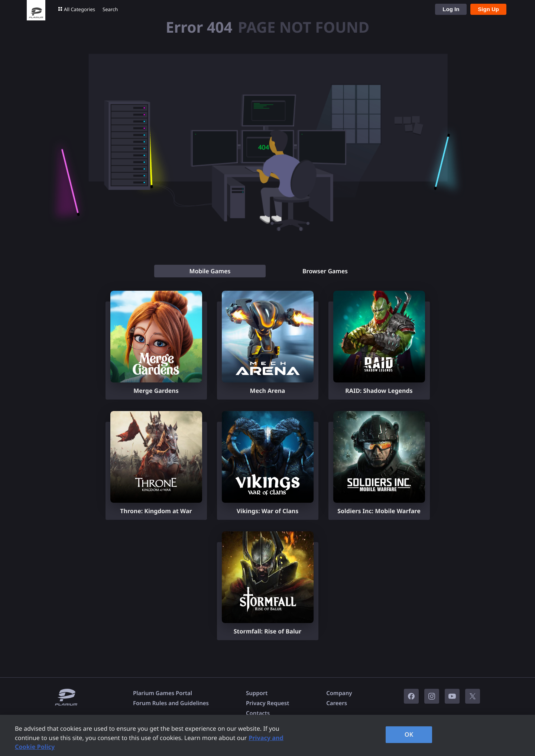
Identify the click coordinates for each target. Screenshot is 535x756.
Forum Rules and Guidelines (171, 703)
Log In (451, 9)
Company (339, 693)
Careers (337, 703)
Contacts (258, 713)
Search (110, 9)
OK (409, 734)
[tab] (210, 271)
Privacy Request (267, 703)
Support (257, 693)
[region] (267, 735)
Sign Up (488, 9)
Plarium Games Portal (163, 693)
